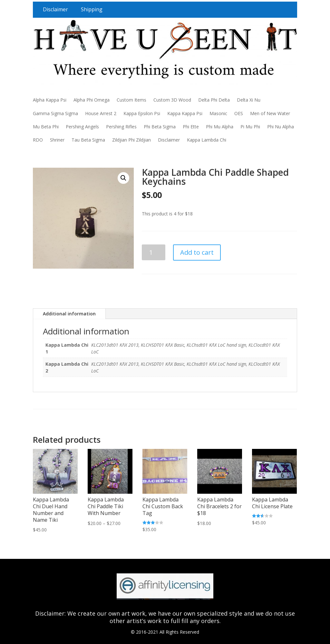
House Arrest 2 (101, 113)
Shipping (92, 9)
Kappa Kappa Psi (185, 113)
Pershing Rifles (121, 127)
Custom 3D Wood (172, 100)
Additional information (69, 314)
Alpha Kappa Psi (50, 100)
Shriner (57, 140)
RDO (38, 140)
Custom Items (131, 100)
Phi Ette (191, 127)
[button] (123, 178)
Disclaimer (55, 9)
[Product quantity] (154, 252)
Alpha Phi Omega (92, 100)
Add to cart (197, 252)
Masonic (218, 113)
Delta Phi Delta (214, 100)
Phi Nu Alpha (281, 127)
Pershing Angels (82, 127)
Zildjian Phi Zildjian (131, 140)
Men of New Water (270, 113)
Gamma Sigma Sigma (55, 113)
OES (239, 113)
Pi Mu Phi (250, 127)
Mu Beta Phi (46, 127)
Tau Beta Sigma (88, 140)
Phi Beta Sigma (160, 127)
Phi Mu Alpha (220, 127)
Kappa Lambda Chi (207, 140)
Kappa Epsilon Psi (142, 113)
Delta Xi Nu (249, 100)
